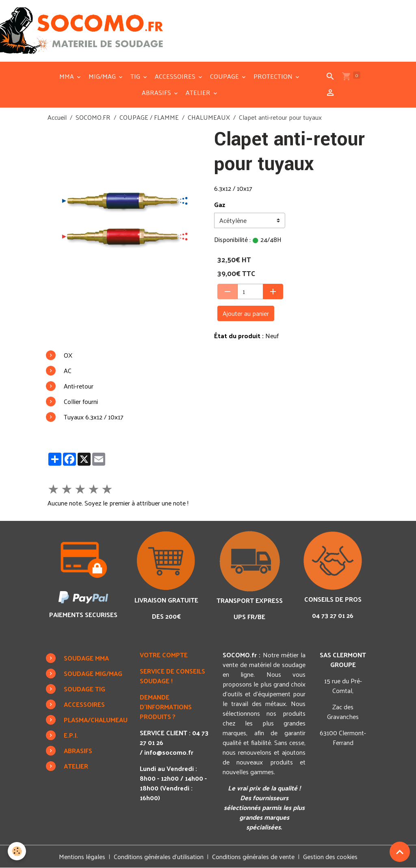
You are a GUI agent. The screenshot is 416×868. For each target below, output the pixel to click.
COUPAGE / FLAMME (149, 117)
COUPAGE (225, 76)
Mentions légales (82, 856)
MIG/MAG (103, 76)
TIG (136, 76)
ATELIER (199, 92)
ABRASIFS (157, 92)
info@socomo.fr (169, 752)
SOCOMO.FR (93, 117)
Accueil (57, 117)
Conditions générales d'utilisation (159, 856)
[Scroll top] (400, 852)
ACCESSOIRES (176, 76)
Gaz (220, 205)
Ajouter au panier (246, 313)
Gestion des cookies (330, 857)
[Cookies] (17, 851)
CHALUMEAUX (209, 117)
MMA (67, 76)
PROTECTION (274, 76)
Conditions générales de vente (253, 856)
